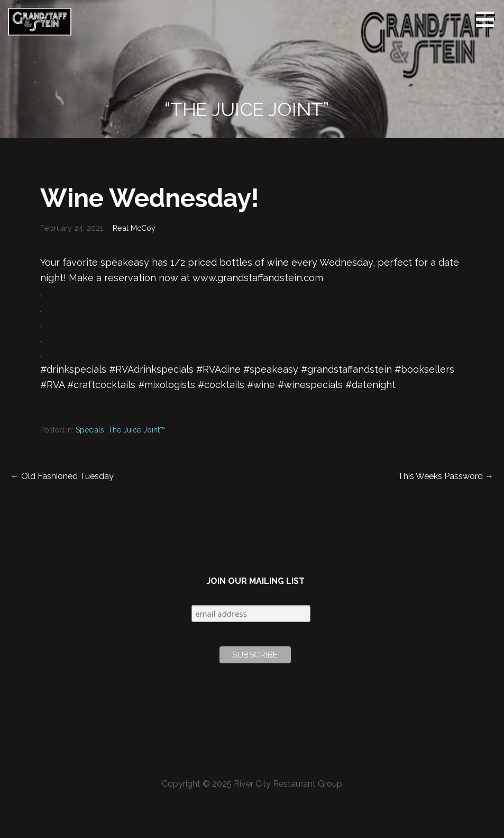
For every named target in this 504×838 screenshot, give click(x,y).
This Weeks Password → (446, 476)
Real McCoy (134, 228)
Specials (90, 430)
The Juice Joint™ (136, 430)
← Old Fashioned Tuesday (62, 476)
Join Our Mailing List (255, 581)
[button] (489, 19)
